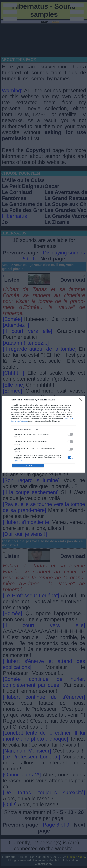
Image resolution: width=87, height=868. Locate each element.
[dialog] (44, 434)
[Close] (81, 400)
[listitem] (44, 429)
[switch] (70, 434)
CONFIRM (28, 465)
